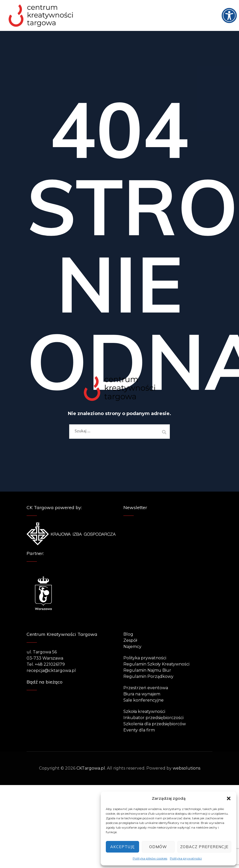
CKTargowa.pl (91, 768)
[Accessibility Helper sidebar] (233, 6)
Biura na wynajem (142, 694)
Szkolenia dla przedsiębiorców (155, 724)
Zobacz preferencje (204, 847)
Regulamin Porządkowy (148, 676)
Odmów (158, 847)
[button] (229, 798)
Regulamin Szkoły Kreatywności (156, 664)
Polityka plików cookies (150, 858)
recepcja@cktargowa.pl (51, 671)
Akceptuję (122, 847)
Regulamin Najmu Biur (147, 670)
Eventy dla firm (139, 730)
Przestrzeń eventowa (146, 688)
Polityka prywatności (186, 858)
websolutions (186, 768)
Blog (128, 634)
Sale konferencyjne (144, 700)
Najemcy (132, 647)
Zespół (130, 640)
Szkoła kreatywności (144, 711)
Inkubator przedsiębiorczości (153, 718)
